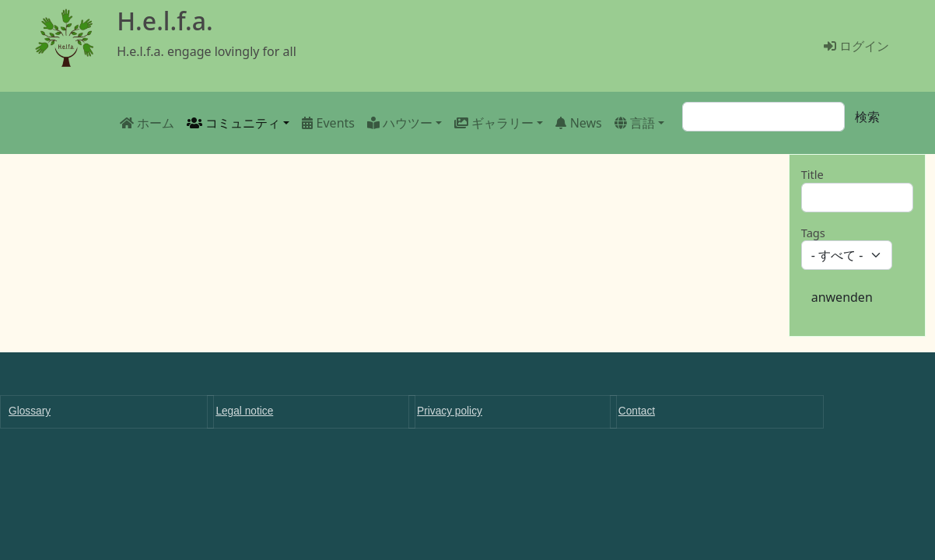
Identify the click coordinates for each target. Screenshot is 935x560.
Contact (637, 411)
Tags (813, 233)
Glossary (30, 411)
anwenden (842, 297)
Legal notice (244, 411)
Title (812, 174)
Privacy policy (450, 411)
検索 (867, 117)
